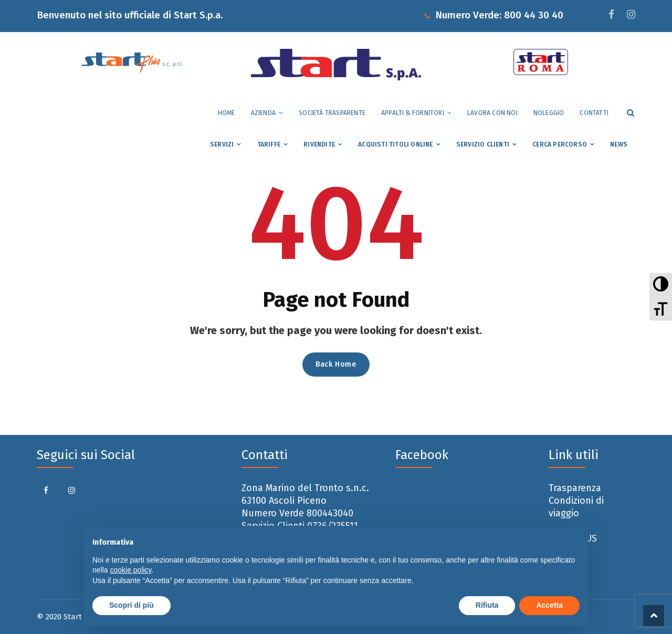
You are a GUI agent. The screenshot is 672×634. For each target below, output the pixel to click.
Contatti (594, 113)
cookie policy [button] (130, 570)
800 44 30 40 (534, 15)
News (619, 144)
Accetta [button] (549, 605)
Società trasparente (332, 113)
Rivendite (319, 144)
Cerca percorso (560, 144)
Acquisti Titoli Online (395, 144)
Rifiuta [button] (487, 605)
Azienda (263, 113)
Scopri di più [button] (132, 605)
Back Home (336, 364)
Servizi (222, 144)
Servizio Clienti (483, 144)
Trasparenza (575, 488)
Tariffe (269, 144)
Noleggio (549, 113)
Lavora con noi (492, 113)
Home (227, 113)
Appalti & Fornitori (413, 113)
